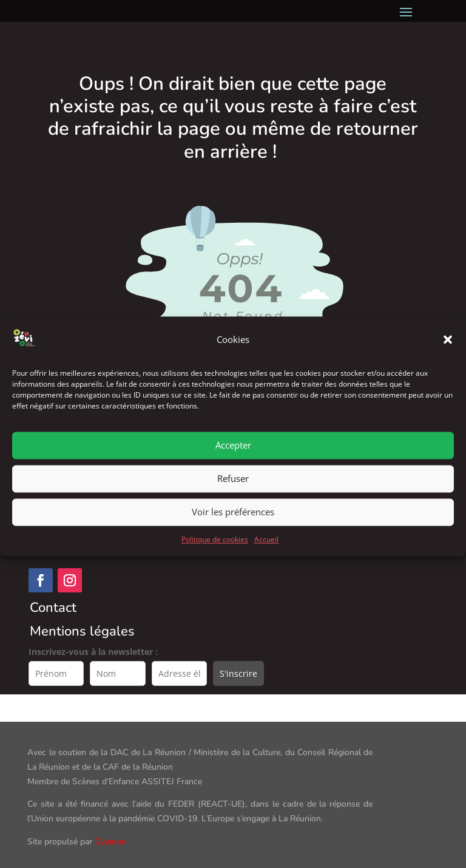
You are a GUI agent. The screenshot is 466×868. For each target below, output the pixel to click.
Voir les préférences (233, 529)
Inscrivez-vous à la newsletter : (93, 652)
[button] (448, 356)
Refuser (233, 495)
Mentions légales (82, 631)
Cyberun (110, 842)
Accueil (266, 556)
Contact (53, 608)
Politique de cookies (215, 556)
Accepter (233, 462)
